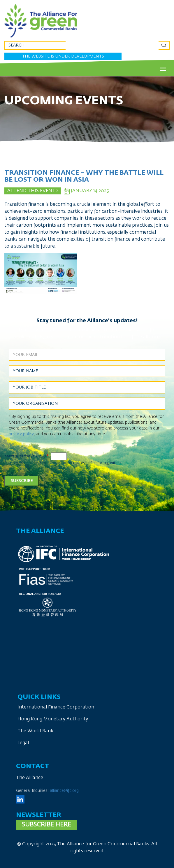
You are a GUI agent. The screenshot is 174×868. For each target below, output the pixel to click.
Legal (23, 743)
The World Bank (35, 731)
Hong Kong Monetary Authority (53, 719)
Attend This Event (33, 191)
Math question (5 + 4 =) (25, 456)
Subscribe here (46, 825)
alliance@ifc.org (64, 791)
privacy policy (21, 434)
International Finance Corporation (56, 707)
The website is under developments (63, 56)
